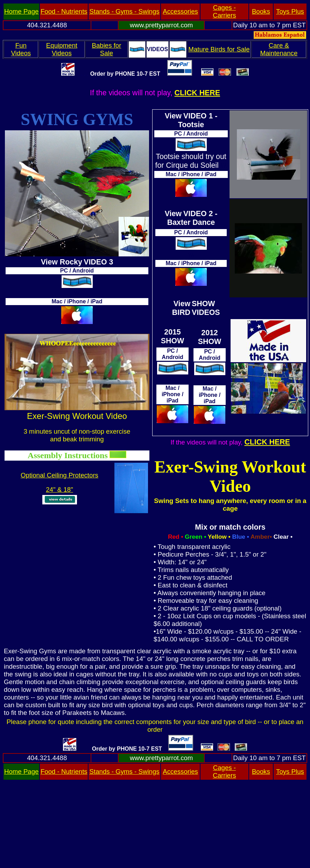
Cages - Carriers (224, 11)
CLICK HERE (197, 93)
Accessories (180, 11)
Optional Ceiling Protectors (59, 475)
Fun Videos (21, 49)
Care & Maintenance (279, 49)
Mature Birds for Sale (219, 49)
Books (261, 11)
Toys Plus (290, 11)
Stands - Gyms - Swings (125, 11)
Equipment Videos (62, 49)
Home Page (22, 11)
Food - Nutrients (64, 11)
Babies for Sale (106, 49)
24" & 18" (59, 490)
